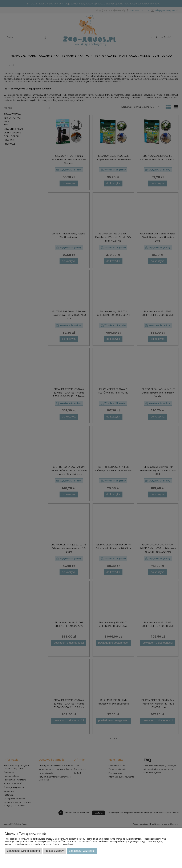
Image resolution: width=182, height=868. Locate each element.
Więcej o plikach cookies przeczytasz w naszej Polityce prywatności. (40, 844)
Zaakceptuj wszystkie (82, 851)
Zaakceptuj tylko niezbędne (24, 851)
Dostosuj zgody (55, 851)
